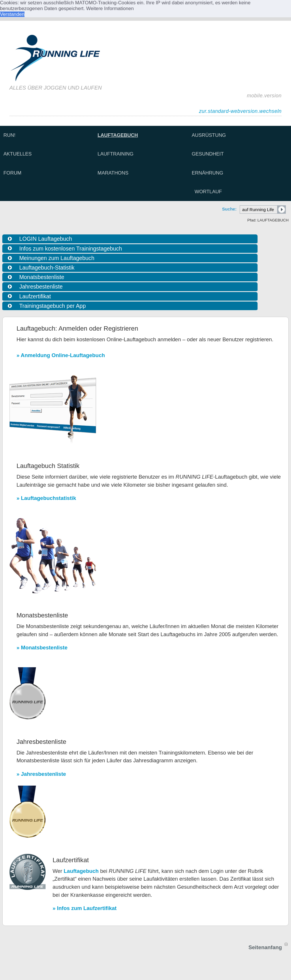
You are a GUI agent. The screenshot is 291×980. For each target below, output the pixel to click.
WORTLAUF (208, 192)
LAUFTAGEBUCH (118, 135)
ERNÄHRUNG (208, 173)
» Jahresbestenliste (41, 774)
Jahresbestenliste (41, 287)
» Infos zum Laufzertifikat (85, 908)
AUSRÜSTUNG (209, 135)
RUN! (9, 135)
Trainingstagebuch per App (53, 306)
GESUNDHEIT (208, 154)
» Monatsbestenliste (42, 648)
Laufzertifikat (35, 296)
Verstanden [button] (12, 14)
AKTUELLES (18, 154)
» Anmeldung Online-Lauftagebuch (61, 355)
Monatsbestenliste (42, 277)
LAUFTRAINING (115, 154)
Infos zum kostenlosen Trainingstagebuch (71, 249)
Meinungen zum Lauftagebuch (57, 258)
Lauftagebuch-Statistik (47, 268)
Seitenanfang (269, 947)
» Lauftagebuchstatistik (46, 498)
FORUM (12, 173)
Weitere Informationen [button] (110, 8)
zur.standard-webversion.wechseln (240, 111)
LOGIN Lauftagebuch (46, 239)
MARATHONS (113, 173)
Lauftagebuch (81, 871)
